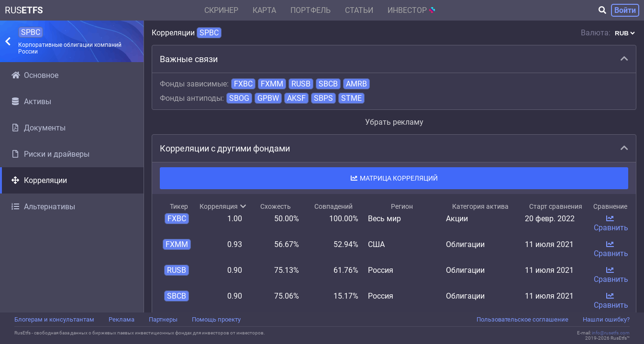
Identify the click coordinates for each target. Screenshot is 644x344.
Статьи (359, 10)
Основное (35, 75)
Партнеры (163, 319)
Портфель (311, 10)
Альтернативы (43, 207)
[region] (72, 187)
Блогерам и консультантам (54, 319)
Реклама (122, 319)
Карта (264, 10)
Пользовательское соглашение (522, 319)
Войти (625, 10)
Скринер (221, 10)
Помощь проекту (216, 319)
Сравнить (611, 223)
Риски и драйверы (50, 154)
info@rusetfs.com (611, 333)
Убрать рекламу (394, 122)
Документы (39, 128)
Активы (31, 102)
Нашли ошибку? (606, 319)
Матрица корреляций (394, 178)
